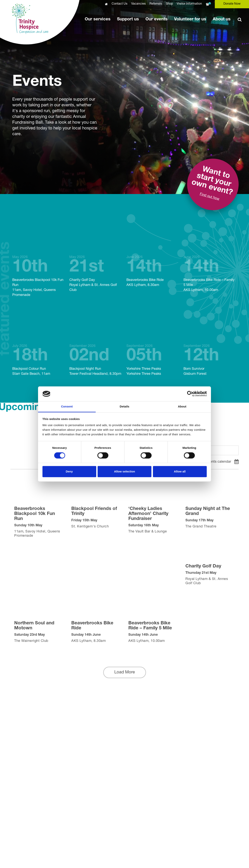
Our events (156, 19)
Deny (69, 471)
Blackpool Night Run (96, 341)
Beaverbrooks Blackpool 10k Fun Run (39, 257)
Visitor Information (189, 4)
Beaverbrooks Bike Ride (153, 252)
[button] (125, 672)
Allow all (180, 471)
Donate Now (232, 4)
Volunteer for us (190, 19)
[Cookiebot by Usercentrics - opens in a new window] (190, 394)
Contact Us (120, 4)
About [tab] (182, 406)
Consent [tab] (67, 406)
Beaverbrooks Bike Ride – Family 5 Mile (210, 255)
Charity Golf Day (96, 255)
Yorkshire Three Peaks (153, 341)
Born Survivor (210, 341)
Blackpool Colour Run (39, 341)
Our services (98, 19)
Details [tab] (124, 406)
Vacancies (138, 4)
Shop (169, 4)
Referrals (156, 4)
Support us (128, 19)
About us (222, 19)
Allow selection (124, 471)
